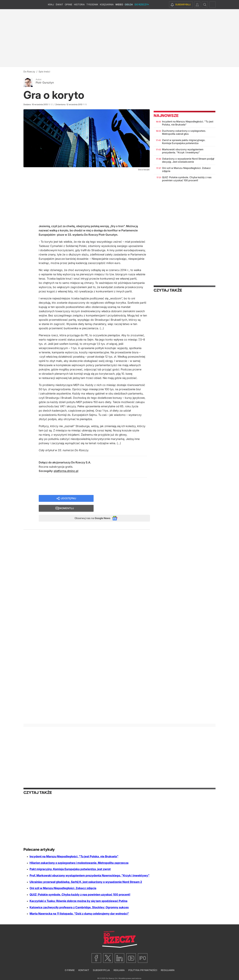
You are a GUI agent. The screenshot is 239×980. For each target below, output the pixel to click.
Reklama (119, 970)
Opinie (69, 4)
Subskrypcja (101, 970)
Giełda (129, 4)
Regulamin (168, 970)
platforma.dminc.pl (66, 472)
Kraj (51, 4)
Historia (79, 4)
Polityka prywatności (143, 970)
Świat (59, 4)
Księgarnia (107, 4)
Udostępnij (68, 500)
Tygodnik (92, 4)
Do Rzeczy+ (142, 4)
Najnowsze (166, 116)
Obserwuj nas (90, 511)
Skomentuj (126, 500)
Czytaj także (168, 290)
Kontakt (84, 970)
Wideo (119, 4)
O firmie (70, 970)
